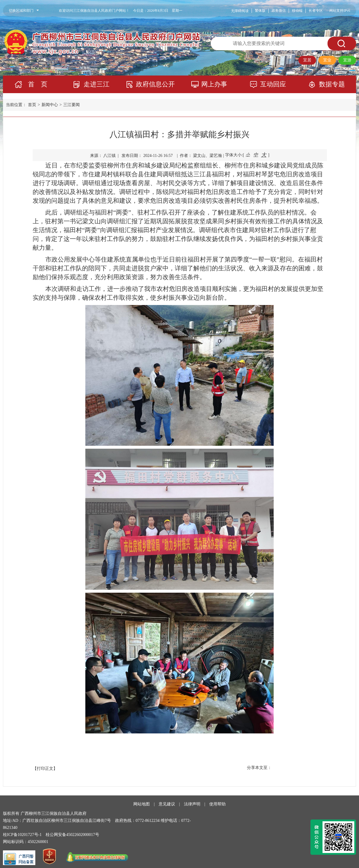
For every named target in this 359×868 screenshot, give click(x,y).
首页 (32, 105)
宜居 (307, 60)
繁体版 (260, 11)
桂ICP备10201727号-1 (22, 835)
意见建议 (167, 804)
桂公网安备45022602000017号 (72, 835)
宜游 (347, 60)
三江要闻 (72, 105)
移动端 (297, 11)
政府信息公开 (155, 84)
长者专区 (316, 11)
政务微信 (279, 11)
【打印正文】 (45, 769)
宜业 (327, 60)
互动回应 (273, 84)
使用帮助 (217, 804)
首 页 (38, 84)
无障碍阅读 (240, 11)
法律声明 (192, 804)
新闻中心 (50, 105)
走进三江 (97, 84)
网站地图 (142, 804)
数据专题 (332, 84)
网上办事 (214, 84)
